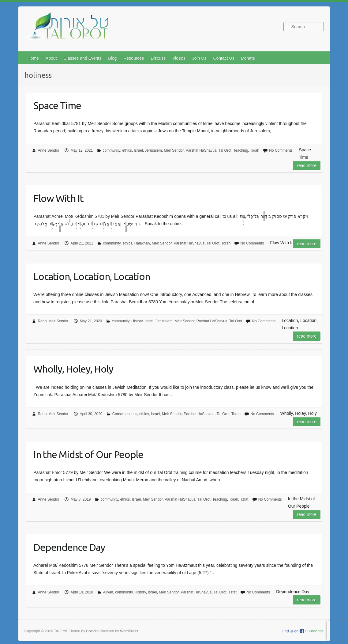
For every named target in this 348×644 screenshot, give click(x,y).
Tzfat (244, 499)
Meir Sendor (174, 150)
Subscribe (315, 631)
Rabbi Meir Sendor (53, 321)
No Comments (281, 150)
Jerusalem (153, 150)
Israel (138, 150)
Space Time (57, 105)
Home (33, 58)
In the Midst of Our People (88, 454)
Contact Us (224, 58)
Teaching (241, 150)
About (51, 58)
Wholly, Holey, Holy (73, 369)
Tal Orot (225, 150)
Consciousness (125, 414)
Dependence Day (69, 547)
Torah (255, 150)
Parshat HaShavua (201, 150)
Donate (248, 58)
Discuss (158, 58)
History (137, 321)
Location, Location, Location (92, 276)
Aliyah (108, 592)
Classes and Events (82, 58)
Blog (112, 58)
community (112, 150)
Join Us (199, 58)
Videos (179, 58)
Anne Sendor (48, 150)
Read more (307, 165)
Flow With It (58, 198)
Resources (134, 58)
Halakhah (142, 243)
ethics (127, 150)
